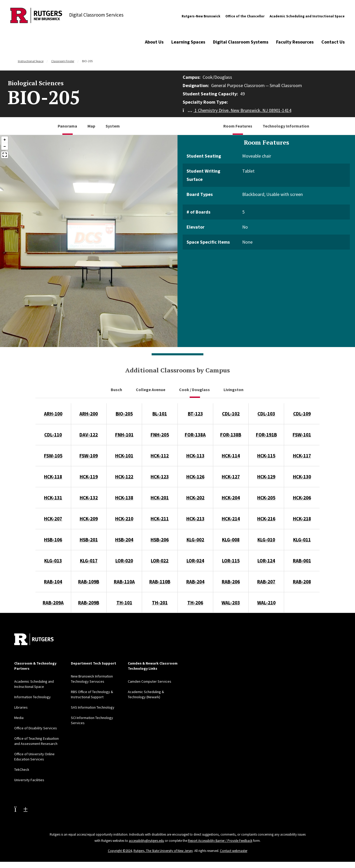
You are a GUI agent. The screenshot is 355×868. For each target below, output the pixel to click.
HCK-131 (53, 498)
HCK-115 (266, 456)
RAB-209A (53, 603)
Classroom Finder (63, 61)
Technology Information (286, 126)
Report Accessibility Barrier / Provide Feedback (220, 841)
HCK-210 (124, 519)
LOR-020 (124, 561)
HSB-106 (53, 540)
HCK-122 (124, 477)
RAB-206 (231, 582)
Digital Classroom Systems (241, 42)
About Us (154, 42)
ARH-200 (89, 414)
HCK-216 (266, 519)
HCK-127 (231, 477)
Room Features (238, 126)
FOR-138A (195, 435)
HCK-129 (266, 477)
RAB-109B (89, 582)
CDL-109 (302, 414)
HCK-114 (231, 456)
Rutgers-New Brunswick (201, 16)
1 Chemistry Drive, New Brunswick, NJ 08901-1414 (237, 110)
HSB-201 (89, 540)
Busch (117, 390)
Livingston (234, 390)
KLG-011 (302, 540)
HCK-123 (160, 477)
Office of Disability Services (36, 728)
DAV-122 (89, 435)
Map (91, 126)
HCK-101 (124, 456)
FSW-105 (53, 456)
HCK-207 (53, 519)
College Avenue (151, 390)
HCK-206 (302, 498)
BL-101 (160, 414)
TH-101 (124, 603)
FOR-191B (266, 435)
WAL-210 (266, 603)
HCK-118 (53, 477)
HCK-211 (160, 519)
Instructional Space (31, 61)
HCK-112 (160, 456)
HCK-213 (195, 519)
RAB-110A (124, 582)
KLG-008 (231, 540)
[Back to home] (34, 639)
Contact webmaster (234, 851)
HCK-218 (302, 519)
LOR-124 (266, 561)
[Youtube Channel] (21, 809)
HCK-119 (89, 477)
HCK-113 (195, 456)
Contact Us (333, 42)
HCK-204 (231, 498)
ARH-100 (53, 414)
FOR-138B (231, 435)
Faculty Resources (295, 42)
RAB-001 (302, 561)
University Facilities (29, 780)
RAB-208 (302, 582)
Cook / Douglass (195, 390)
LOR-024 (195, 561)
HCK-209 (89, 519)
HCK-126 (195, 477)
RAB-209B (89, 603)
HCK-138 (124, 498)
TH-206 (195, 603)
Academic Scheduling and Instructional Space (307, 16)
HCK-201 (160, 498)
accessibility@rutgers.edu (146, 841)
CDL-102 (231, 414)
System (113, 126)
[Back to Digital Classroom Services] (36, 16)
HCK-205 (266, 498)
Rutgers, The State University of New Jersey (163, 851)
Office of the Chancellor (245, 16)
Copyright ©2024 (120, 851)
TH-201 (160, 603)
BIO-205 (124, 414)
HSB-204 (124, 540)
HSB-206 (160, 540)
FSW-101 (302, 435)
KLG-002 (195, 540)
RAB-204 (195, 582)
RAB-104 (53, 582)
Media (19, 718)
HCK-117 (302, 456)
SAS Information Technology (93, 707)
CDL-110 (53, 435)
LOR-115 (231, 561)
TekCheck (22, 770)
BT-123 (195, 414)
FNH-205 (160, 435)
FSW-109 (89, 456)
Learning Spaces (188, 42)
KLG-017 (89, 561)
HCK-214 (231, 519)
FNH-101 (124, 435)
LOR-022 (160, 561)
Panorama (67, 126)
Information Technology (32, 697)
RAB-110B (160, 582)
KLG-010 (266, 540)
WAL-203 (231, 603)
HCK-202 (195, 498)
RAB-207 (266, 582)
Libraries (21, 707)
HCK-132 (89, 498)
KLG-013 (53, 561)
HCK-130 (302, 477)
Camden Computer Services (150, 681)
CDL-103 (266, 414)
